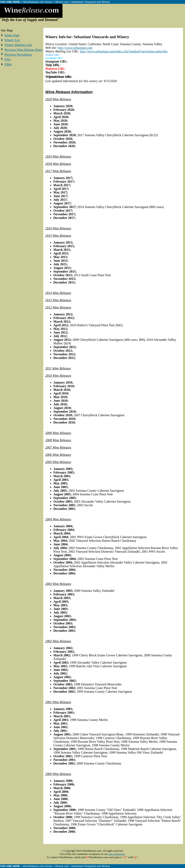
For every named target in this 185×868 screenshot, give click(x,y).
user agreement (117, 854)
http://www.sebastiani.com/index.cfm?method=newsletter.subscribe (124, 51)
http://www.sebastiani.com (75, 48)
